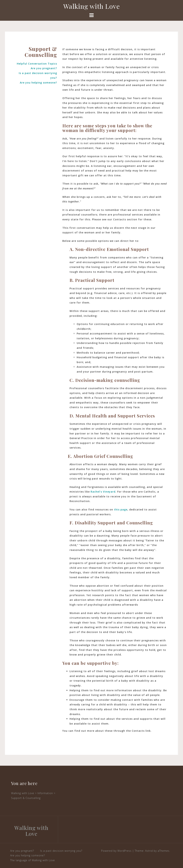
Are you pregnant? (44, 68)
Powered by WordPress (116, 851)
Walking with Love (92, 6)
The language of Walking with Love (33, 860)
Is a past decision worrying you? (61, 851)
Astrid (149, 851)
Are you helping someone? (38, 83)
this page (121, 509)
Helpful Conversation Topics (37, 64)
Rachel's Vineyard (103, 492)
